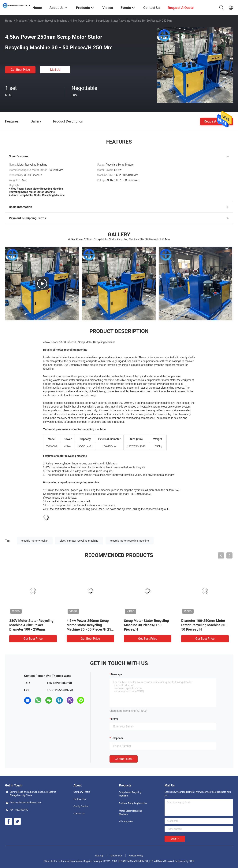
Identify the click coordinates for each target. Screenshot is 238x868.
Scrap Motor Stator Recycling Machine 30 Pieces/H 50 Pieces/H (146, 625)
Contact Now (124, 759)
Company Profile (82, 792)
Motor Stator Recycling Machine (48, 21)
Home (9, 21)
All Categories (126, 822)
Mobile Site (116, 856)
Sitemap (99, 856)
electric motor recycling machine (79, 541)
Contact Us (79, 814)
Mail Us (55, 70)
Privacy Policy (136, 856)
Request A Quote (217, 121)
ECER (192, 861)
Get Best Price (20, 70)
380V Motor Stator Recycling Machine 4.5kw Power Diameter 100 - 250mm (31, 625)
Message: (117, 674)
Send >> (175, 839)
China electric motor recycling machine (63, 861)
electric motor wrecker (35, 541)
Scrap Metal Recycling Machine (130, 794)
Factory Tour (80, 799)
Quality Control (81, 806)
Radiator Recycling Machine (133, 803)
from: (114, 719)
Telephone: (118, 738)
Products (21, 21)
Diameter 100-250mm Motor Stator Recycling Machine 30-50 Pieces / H (204, 625)
